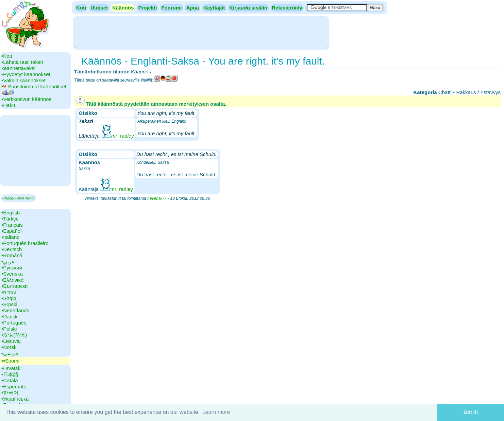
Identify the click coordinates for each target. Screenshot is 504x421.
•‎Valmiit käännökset (23, 80)
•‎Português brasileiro (25, 243)
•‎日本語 (10, 374)
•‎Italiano (11, 237)
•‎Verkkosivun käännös (26, 99)
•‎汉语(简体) (14, 335)
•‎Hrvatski (11, 368)
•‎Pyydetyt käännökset (26, 74)
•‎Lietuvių (11, 341)
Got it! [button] (471, 412)
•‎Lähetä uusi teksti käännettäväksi (22, 65)
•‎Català (10, 380)
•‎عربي (8, 261)
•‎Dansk (10, 317)
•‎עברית (9, 292)
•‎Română (12, 255)
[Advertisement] (201, 32)
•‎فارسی (10, 353)
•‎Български (15, 286)
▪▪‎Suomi (10, 361)
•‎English (11, 213)
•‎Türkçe (10, 219)
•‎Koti (7, 56)
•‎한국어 (10, 393)
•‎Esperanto (14, 387)
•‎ (8, 93)
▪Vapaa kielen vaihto (19, 198)
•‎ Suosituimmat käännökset (34, 86)
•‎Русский (12, 268)
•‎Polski (9, 329)
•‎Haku (8, 105)
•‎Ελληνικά (12, 280)
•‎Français (12, 225)
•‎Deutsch (12, 249)
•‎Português (14, 323)
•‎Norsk (9, 347)
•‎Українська (15, 399)
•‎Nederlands (15, 310)
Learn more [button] (216, 412)
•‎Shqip (9, 298)
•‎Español (11, 231)
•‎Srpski (9, 304)
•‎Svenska (12, 274)
